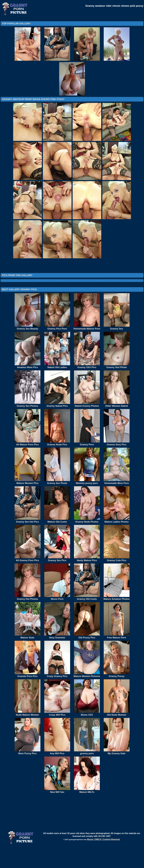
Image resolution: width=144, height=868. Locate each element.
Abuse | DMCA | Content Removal (103, 861)
